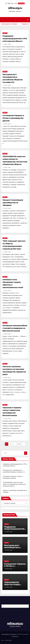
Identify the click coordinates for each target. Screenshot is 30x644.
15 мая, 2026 (7, 44)
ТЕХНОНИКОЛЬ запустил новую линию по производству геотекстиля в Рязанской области (15, 484)
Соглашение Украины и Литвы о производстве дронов (13, 118)
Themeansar (15, 636)
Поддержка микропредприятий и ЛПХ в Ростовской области (15, 39)
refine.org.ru (15, 8)
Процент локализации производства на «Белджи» (13, 203)
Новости (5, 33)
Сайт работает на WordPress (9, 634)
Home (3, 640)
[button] (28, 20)
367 (19, 444)
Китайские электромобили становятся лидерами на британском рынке (15, 328)
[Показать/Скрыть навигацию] (16, 20)
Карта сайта (8, 640)
